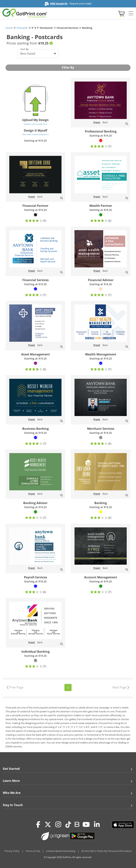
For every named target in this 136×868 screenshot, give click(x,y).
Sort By (25, 49)
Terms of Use (33, 851)
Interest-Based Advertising (61, 851)
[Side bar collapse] (131, 14)
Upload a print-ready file (35, 124)
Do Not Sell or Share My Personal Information (107, 851)
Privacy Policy (12, 851)
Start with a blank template (35, 134)
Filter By (68, 67)
